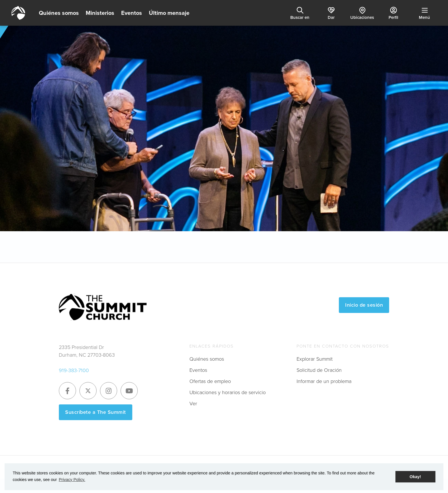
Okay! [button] (415, 477)
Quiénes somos (59, 13)
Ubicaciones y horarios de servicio (228, 392)
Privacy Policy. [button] (72, 480)
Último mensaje (169, 13)
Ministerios (100, 13)
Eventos (132, 13)
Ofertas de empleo (210, 381)
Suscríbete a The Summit (96, 412)
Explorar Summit (315, 359)
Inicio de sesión (364, 305)
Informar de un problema (324, 381)
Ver (193, 404)
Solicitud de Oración (319, 370)
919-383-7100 (74, 370)
